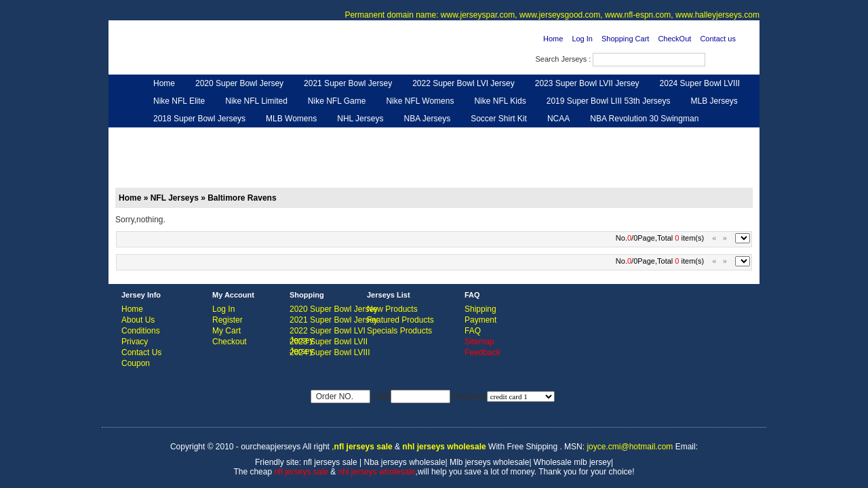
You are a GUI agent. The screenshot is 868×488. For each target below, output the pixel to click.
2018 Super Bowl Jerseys (199, 119)
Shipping (480, 309)
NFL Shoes (479, 136)
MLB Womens (291, 119)
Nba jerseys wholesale (405, 462)
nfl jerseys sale (330, 462)
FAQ (473, 331)
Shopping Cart (625, 39)
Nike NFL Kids (500, 101)
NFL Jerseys (329, 136)
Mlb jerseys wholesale (489, 462)
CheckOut (674, 39)
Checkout (230, 342)
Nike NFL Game (337, 101)
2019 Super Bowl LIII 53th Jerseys (609, 101)
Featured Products (400, 320)
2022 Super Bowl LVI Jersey (463, 83)
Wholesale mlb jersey (572, 462)
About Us (138, 320)
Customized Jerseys (190, 136)
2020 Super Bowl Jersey (239, 83)
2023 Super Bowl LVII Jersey (587, 83)
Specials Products (399, 331)
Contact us (718, 39)
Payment (480, 320)
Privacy (135, 342)
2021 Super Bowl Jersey (348, 83)
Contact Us (141, 352)
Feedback (632, 136)
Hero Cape (267, 136)
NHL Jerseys (360, 119)
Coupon (136, 363)
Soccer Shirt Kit (499, 119)
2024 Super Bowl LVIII (700, 83)
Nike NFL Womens (420, 101)
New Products (392, 309)
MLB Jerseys (714, 101)
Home (553, 39)
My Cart (226, 331)
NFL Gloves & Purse (556, 136)
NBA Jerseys (427, 119)
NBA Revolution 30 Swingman (644, 119)
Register (228, 320)
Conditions (141, 331)
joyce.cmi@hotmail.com (630, 447)
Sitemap (479, 342)
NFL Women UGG (405, 136)
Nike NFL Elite (179, 101)
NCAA (558, 119)
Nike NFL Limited (256, 101)
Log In (582, 39)
